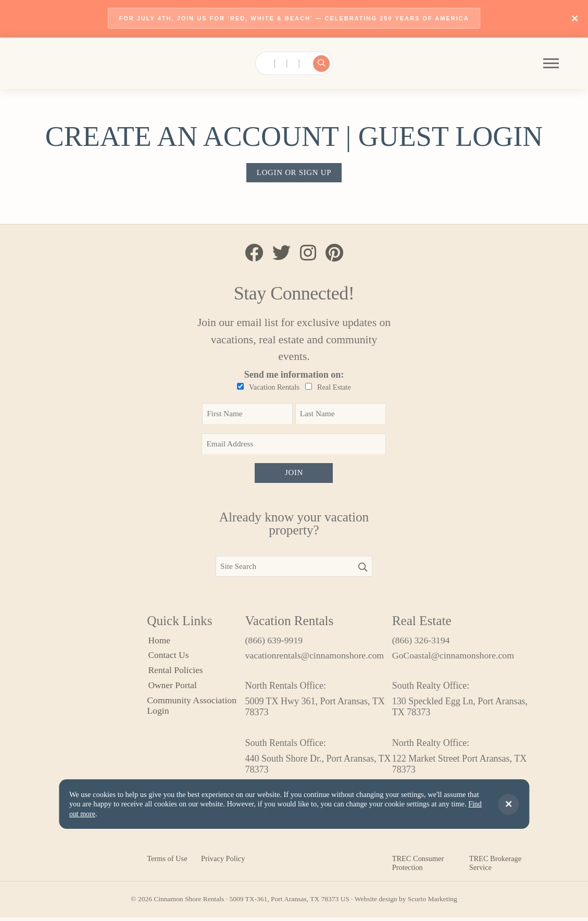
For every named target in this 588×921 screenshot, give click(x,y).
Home (158, 643)
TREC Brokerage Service (495, 867)
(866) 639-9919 (274, 643)
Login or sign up (294, 174)
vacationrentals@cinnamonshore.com (315, 658)
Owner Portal (172, 690)
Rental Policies (175, 674)
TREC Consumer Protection (418, 867)
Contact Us (168, 658)
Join (294, 475)
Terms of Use (167, 862)
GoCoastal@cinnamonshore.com (454, 658)
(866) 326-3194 (421, 643)
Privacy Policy (223, 862)
